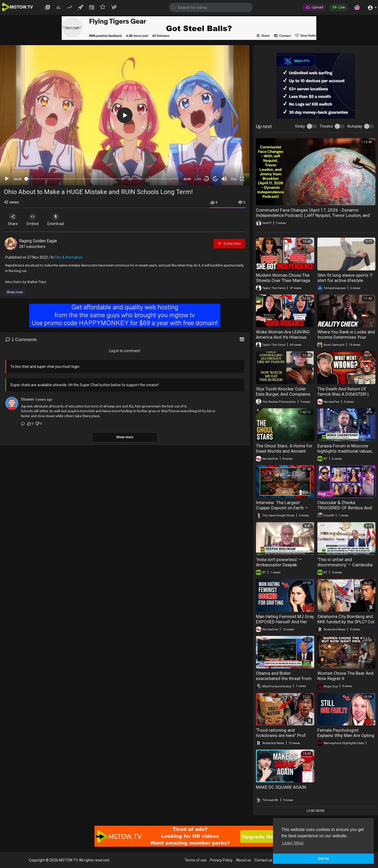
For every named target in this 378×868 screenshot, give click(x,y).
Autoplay (355, 126)
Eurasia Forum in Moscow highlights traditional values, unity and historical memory (345, 451)
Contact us (263, 860)
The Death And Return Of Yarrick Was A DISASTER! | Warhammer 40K (343, 394)
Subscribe (229, 243)
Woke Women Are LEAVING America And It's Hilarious (283, 334)
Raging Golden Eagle (38, 241)
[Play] (7, 179)
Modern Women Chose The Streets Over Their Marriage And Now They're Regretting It (283, 283)
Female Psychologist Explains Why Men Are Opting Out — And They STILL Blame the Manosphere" (346, 738)
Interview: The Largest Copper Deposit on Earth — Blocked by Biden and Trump (284, 508)
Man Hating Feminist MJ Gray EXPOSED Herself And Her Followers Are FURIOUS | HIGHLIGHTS (285, 624)
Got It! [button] (323, 859)
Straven (28, 399)
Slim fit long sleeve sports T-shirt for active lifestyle (345, 278)
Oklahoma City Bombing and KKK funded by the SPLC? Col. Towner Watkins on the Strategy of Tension (346, 624)
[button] (357, 7)
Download (59, 219)
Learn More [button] (293, 843)
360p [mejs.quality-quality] (234, 179)
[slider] (102, 179)
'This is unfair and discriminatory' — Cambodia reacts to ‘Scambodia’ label (345, 565)
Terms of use (196, 860)
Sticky (300, 126)
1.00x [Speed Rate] (198, 179)
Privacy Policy (221, 860)
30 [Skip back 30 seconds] (206, 179)
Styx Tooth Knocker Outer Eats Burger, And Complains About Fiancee (283, 394)
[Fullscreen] (242, 179)
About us (243, 860)
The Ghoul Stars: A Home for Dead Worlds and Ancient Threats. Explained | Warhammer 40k (284, 454)
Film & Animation (69, 257)
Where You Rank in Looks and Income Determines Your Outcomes (346, 337)
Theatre (326, 126)
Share (14, 219)
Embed (35, 219)
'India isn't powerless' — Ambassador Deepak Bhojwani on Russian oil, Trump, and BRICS (280, 567)
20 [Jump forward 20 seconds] (215, 179)
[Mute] (224, 179)
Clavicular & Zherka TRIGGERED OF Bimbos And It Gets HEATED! (345, 508)
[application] (125, 115)
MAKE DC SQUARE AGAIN (281, 787)
